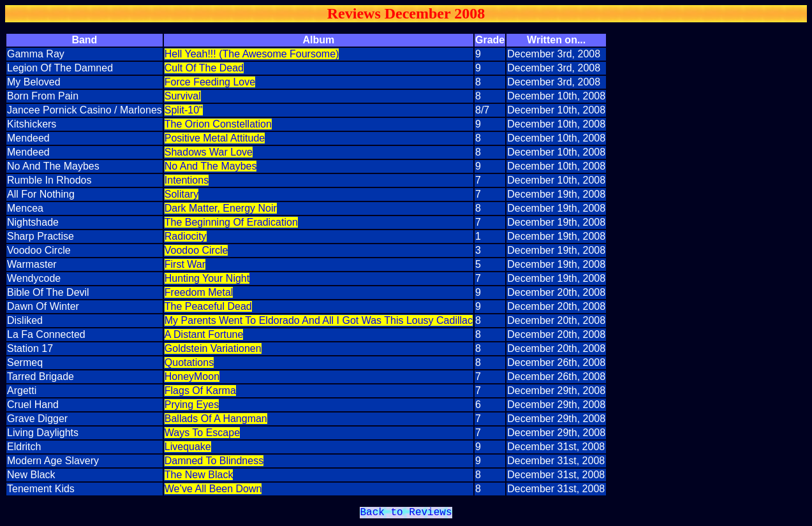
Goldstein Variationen (213, 348)
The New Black (199, 475)
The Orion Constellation (218, 124)
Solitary (181, 194)
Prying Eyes (192, 405)
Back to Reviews (406, 514)
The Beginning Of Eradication (231, 222)
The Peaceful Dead (208, 306)
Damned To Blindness (214, 461)
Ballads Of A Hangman (216, 419)
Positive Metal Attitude (215, 138)
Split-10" (184, 110)
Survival (183, 96)
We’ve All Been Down (213, 489)
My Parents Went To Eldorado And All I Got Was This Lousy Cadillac (319, 320)
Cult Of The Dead (204, 68)
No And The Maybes (211, 166)
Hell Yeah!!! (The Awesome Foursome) (252, 54)
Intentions (187, 180)
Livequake (188, 447)
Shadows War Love (209, 152)
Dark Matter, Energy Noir (221, 208)
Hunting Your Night (207, 278)
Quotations (189, 362)
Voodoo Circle (196, 250)
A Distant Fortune (204, 334)
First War (185, 264)
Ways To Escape (202, 433)
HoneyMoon (192, 376)
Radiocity (186, 236)
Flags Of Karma (200, 391)
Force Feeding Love (210, 82)
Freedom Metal (199, 292)
